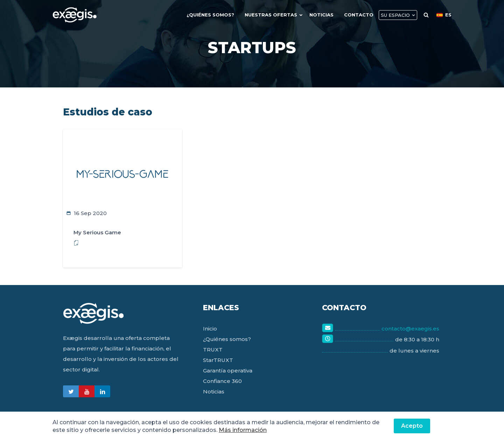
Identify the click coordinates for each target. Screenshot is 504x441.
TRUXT (213, 350)
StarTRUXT (218, 360)
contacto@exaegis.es (410, 329)
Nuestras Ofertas (271, 15)
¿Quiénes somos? (227, 339)
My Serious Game (97, 232)
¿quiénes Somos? (210, 15)
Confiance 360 (222, 381)
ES (444, 15)
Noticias (321, 15)
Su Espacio (395, 15)
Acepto (412, 426)
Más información (243, 430)
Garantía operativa (228, 371)
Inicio (210, 329)
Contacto (359, 15)
